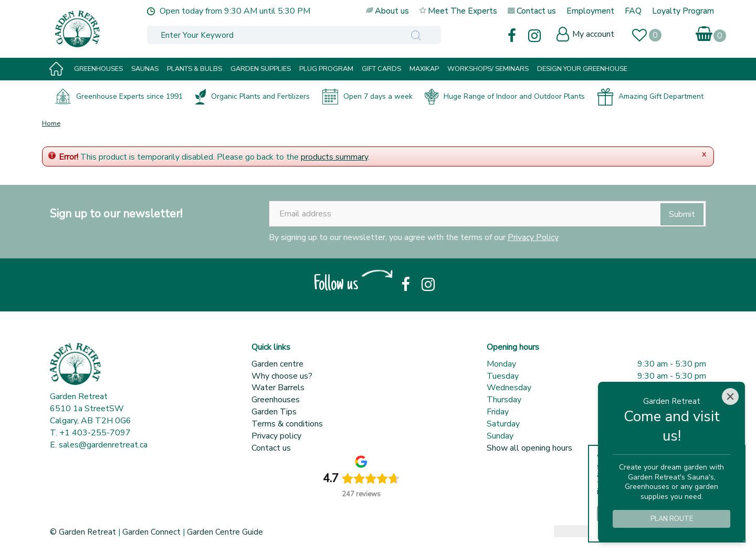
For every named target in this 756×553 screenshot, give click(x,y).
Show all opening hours (529, 448)
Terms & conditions (287, 424)
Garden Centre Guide (225, 532)
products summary (334, 157)
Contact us (271, 448)
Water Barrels (278, 388)
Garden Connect (151, 532)
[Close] (730, 397)
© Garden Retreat (84, 532)
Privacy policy (276, 436)
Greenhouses (276, 400)
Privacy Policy (533, 237)
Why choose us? (282, 376)
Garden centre (277, 364)
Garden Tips (274, 412)
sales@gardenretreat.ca (103, 445)
